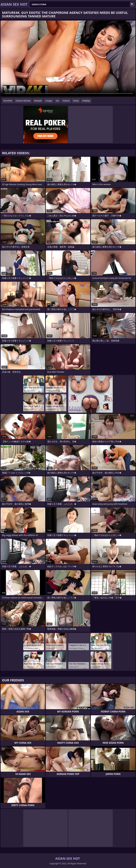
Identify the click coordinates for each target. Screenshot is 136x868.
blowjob (38, 101)
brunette (8, 101)
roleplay (86, 101)
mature (66, 101)
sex (57, 101)
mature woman (23, 101)
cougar (49, 101)
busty (76, 101)
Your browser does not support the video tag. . (68, 59)
